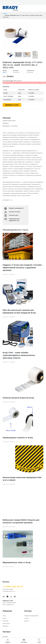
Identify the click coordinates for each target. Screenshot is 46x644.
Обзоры (6, 123)
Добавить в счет (12, 105)
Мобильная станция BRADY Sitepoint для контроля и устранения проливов (21, 521)
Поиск (4, 618)
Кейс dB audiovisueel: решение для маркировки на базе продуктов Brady (19, 311)
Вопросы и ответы (10, 126)
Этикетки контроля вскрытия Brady (18, 398)
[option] (23, 35)
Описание (7, 118)
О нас (4, 616)
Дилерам (5, 637)
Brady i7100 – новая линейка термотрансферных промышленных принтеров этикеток (19, 355)
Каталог (27, 621)
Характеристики (9, 121)
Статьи (26, 618)
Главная (5, 14)
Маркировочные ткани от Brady (17, 562)
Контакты (5, 626)
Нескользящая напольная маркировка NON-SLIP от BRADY (22, 479)
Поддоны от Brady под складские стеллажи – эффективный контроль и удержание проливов (23, 268)
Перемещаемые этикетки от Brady (18, 438)
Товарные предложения (31, 616)
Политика (5, 621)
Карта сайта (6, 623)
